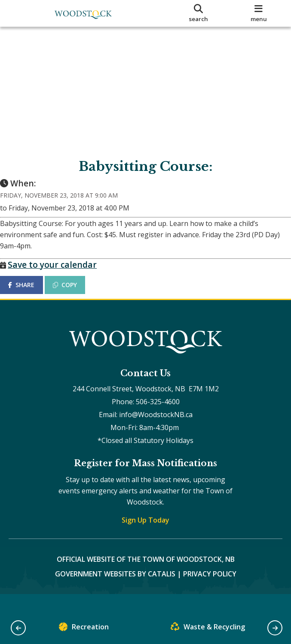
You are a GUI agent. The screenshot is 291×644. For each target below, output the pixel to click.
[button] (18, 628)
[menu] (259, 13)
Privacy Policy (210, 591)
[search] (199, 13)
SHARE (30, 293)
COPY (74, 293)
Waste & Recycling (208, 629)
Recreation (84, 629)
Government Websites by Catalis (115, 591)
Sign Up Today (145, 537)
